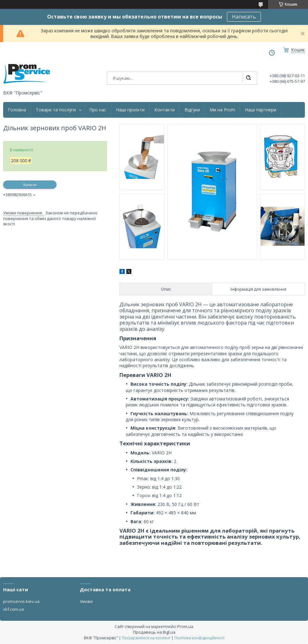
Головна (17, 110)
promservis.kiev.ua (21, 601)
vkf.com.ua (14, 609)
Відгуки (192, 110)
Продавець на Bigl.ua (154, 632)
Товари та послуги (56, 110)
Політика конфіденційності (199, 638)
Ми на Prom (222, 110)
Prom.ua (185, 626)
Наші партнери (261, 110)
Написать (244, 17)
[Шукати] (248, 78)
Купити (30, 185)
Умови (86, 601)
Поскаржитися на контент (146, 638)
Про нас (98, 110)
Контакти (165, 110)
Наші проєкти (130, 110)
